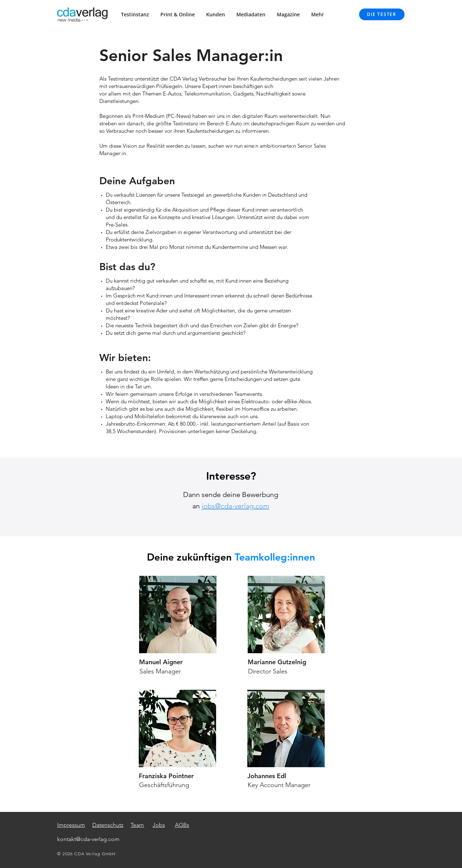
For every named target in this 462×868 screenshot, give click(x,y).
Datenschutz (108, 825)
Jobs (159, 825)
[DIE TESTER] (382, 14)
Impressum (71, 825)
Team (137, 825)
